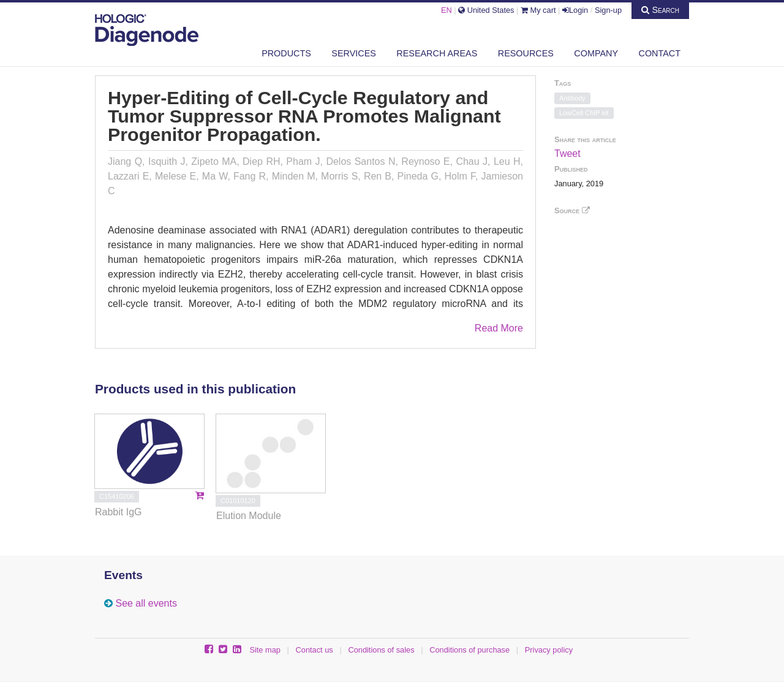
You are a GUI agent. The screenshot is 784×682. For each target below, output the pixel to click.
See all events (146, 603)
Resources (526, 53)
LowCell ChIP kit (584, 113)
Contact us (315, 650)
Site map (265, 650)
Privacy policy (549, 650)
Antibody (572, 98)
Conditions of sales (381, 650)
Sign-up (608, 10)
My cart (538, 10)
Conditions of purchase (469, 650)
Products (286, 53)
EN (447, 10)
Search (660, 10)
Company (596, 53)
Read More (499, 328)
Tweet (567, 153)
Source (572, 210)
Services (354, 53)
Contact (660, 53)
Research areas (437, 53)
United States (486, 10)
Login (575, 10)
